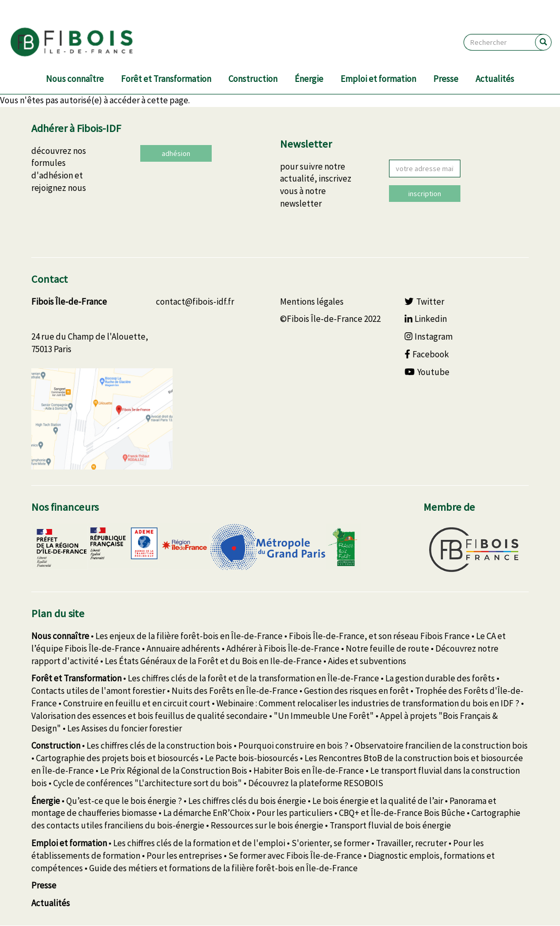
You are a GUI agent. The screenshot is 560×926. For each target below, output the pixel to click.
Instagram (429, 336)
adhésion (176, 153)
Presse (446, 79)
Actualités (495, 79)
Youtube (427, 372)
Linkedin (426, 319)
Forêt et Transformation (166, 79)
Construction (253, 79)
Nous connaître (75, 79)
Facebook (427, 354)
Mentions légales (312, 302)
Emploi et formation (378, 79)
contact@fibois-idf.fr (195, 302)
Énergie (309, 79)
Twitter (424, 302)
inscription (425, 194)
